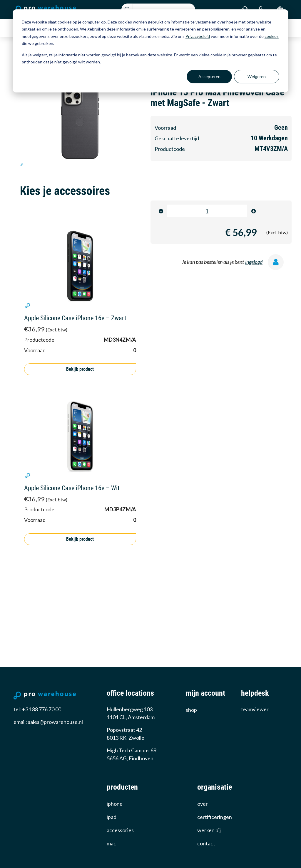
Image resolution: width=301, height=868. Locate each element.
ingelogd (254, 262)
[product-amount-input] (207, 211)
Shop (191, 710)
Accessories (120, 830)
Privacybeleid (198, 36)
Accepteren (209, 76)
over (203, 804)
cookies (272, 36)
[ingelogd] (278, 263)
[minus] (161, 211)
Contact (206, 843)
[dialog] (150, 51)
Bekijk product (80, 369)
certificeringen (215, 817)
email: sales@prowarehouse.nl (48, 722)
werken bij (209, 830)
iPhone (115, 804)
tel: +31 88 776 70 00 (37, 709)
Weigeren (257, 76)
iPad (112, 817)
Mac (111, 843)
